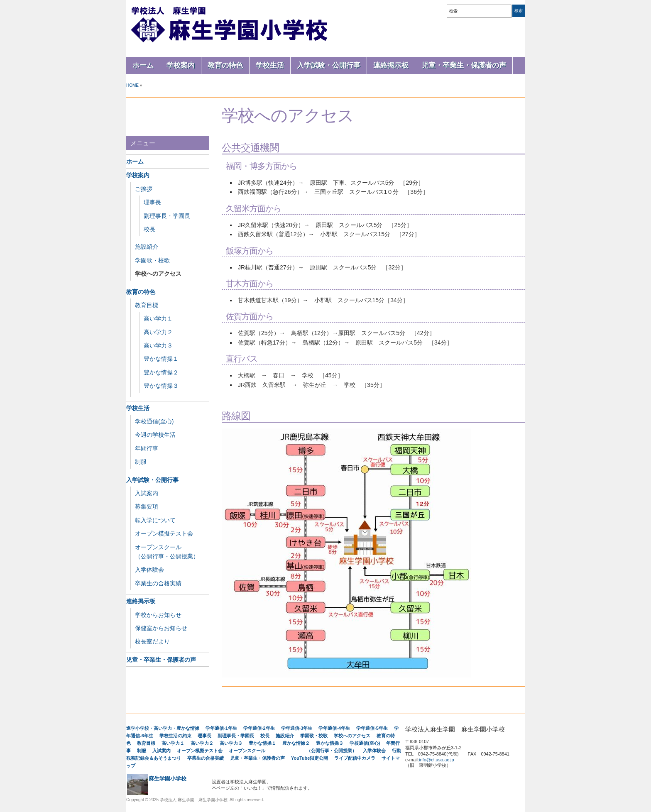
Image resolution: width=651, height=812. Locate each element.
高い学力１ (158, 318)
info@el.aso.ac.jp (437, 760)
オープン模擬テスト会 (164, 533)
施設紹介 (147, 247)
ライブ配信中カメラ (355, 758)
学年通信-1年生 (221, 728)
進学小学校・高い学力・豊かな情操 (163, 728)
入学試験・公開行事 (329, 65)
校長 (149, 229)
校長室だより (152, 641)
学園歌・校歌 (152, 260)
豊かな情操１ (161, 359)
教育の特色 (225, 65)
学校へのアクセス (158, 274)
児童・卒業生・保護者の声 (464, 65)
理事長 (152, 202)
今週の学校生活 (155, 435)
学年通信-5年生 (372, 728)
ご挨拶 (144, 189)
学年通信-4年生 (334, 728)
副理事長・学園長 (167, 216)
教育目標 (147, 305)
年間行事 (147, 448)
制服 (141, 462)
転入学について (155, 520)
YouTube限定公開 (310, 758)
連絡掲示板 (391, 65)
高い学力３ (158, 345)
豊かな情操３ (161, 386)
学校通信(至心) (154, 421)
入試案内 (147, 493)
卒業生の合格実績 (158, 583)
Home (132, 85)
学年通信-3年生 (297, 728)
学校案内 (181, 65)
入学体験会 (149, 570)
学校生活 (270, 65)
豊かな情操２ (161, 372)
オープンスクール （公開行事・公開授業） (293, 751)
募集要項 (147, 506)
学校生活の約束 (175, 736)
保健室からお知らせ (161, 628)
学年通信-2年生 (259, 728)
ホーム (143, 65)
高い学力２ (158, 332)
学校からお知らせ (158, 615)
